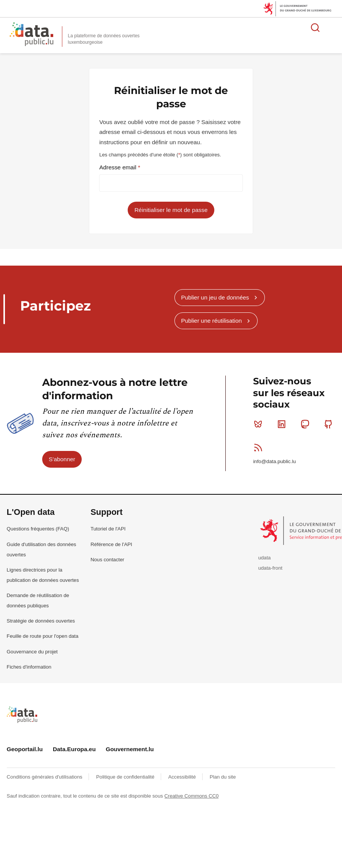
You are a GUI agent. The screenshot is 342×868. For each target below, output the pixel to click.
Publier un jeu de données (215, 297)
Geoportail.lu (25, 749)
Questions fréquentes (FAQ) (38, 529)
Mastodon (306, 424)
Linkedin (283, 424)
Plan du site (223, 777)
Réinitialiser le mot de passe (171, 210)
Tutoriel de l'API (108, 529)
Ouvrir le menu (332, 27)
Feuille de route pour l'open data (43, 636)
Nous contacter (107, 560)
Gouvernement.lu (130, 749)
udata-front (270, 568)
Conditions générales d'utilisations (45, 777)
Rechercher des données (315, 27)
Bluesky (260, 424)
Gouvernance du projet (32, 652)
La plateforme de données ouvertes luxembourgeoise (104, 39)
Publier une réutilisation (211, 321)
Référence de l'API (111, 544)
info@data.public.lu (274, 461)
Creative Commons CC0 (192, 796)
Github (330, 424)
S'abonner (62, 459)
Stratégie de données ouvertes (41, 621)
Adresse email (119, 167)
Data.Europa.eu (74, 749)
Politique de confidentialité (126, 777)
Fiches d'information (29, 667)
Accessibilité (183, 777)
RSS (260, 448)
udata (264, 558)
